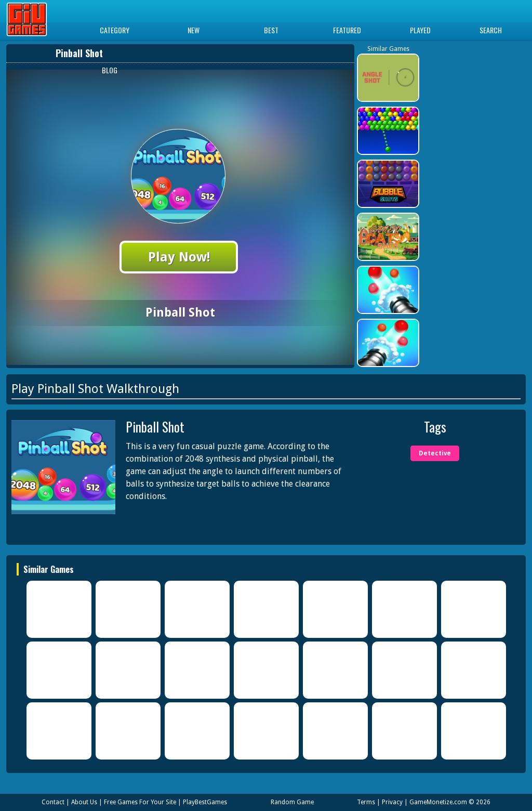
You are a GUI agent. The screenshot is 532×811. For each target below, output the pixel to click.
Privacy (392, 802)
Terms (366, 802)
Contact (53, 802)
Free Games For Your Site (140, 802)
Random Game (292, 802)
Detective (435, 453)
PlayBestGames (205, 802)
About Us (84, 802)
